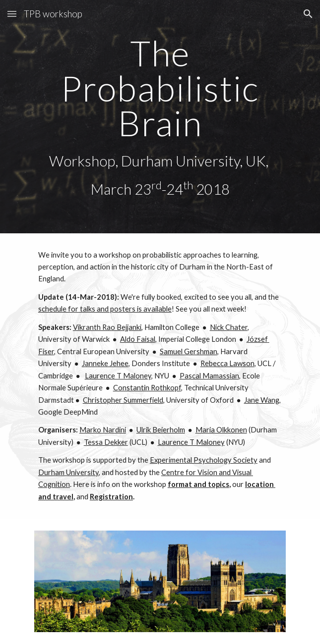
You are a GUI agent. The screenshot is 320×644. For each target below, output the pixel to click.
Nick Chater (229, 327)
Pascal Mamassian (209, 376)
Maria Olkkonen (221, 430)
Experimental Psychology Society (204, 460)
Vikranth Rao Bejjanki (107, 327)
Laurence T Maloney (118, 376)
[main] (160, 117)
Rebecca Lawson (227, 363)
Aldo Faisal (138, 339)
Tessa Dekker (106, 442)
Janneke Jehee (105, 363)
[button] (12, 14)
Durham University (68, 472)
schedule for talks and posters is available (105, 309)
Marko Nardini (103, 430)
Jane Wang (262, 400)
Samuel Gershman (189, 351)
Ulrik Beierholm (161, 430)
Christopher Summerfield (123, 400)
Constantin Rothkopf (147, 388)
